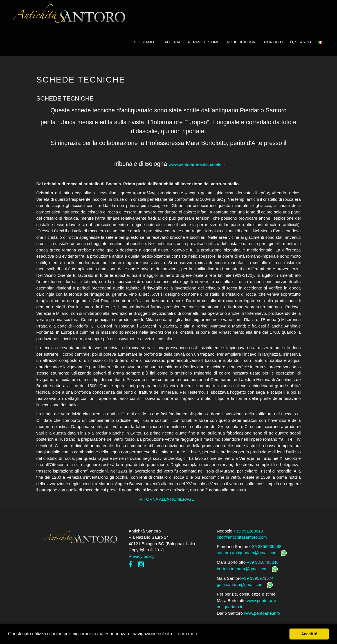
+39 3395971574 (258, 578)
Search (301, 42)
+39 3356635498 (265, 546)
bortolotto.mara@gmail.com (243, 569)
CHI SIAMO (144, 42)
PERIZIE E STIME (204, 42)
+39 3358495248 (263, 562)
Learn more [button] (187, 634)
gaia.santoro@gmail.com (240, 584)
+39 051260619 (248, 531)
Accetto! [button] (309, 634)
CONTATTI (274, 42)
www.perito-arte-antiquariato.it (197, 164)
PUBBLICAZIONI (242, 42)
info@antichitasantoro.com (242, 537)
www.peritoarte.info (262, 613)
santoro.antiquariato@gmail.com (247, 553)
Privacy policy (141, 556)
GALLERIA (171, 42)
